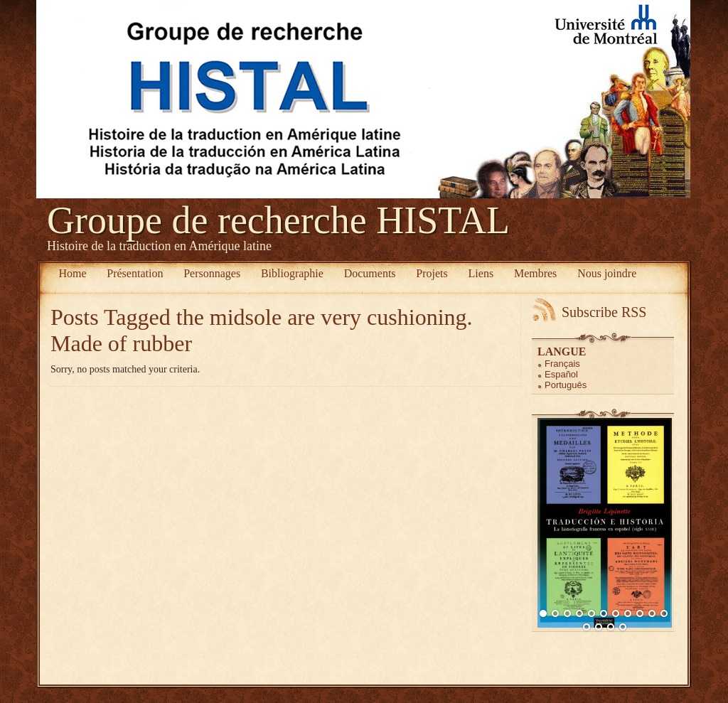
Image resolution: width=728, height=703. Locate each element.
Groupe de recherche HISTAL (278, 220)
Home (72, 273)
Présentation (135, 273)
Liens (481, 273)
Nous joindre (607, 273)
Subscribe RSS (604, 312)
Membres (535, 273)
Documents (370, 273)
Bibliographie (292, 273)
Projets (432, 273)
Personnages (212, 273)
